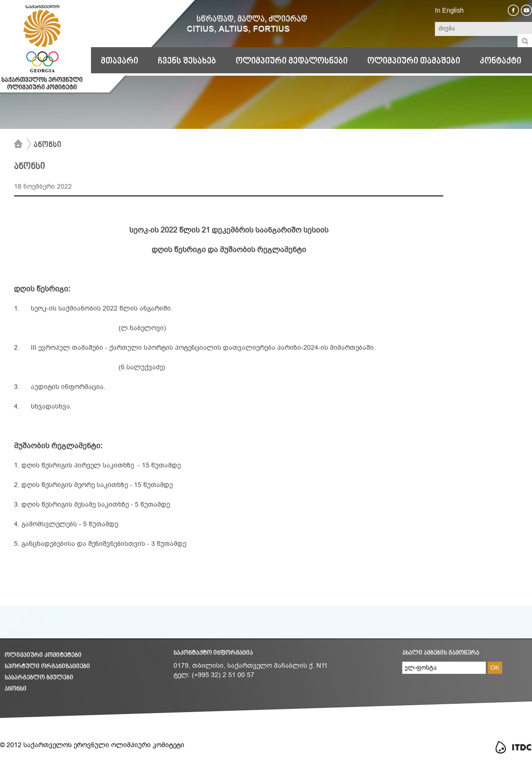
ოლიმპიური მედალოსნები (292, 61)
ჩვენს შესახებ (187, 61)
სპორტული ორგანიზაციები (47, 667)
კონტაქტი (500, 61)
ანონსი (47, 145)
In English (449, 10)
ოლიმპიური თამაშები (414, 61)
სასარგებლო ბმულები (39, 678)
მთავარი (119, 61)
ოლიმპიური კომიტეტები (43, 655)
